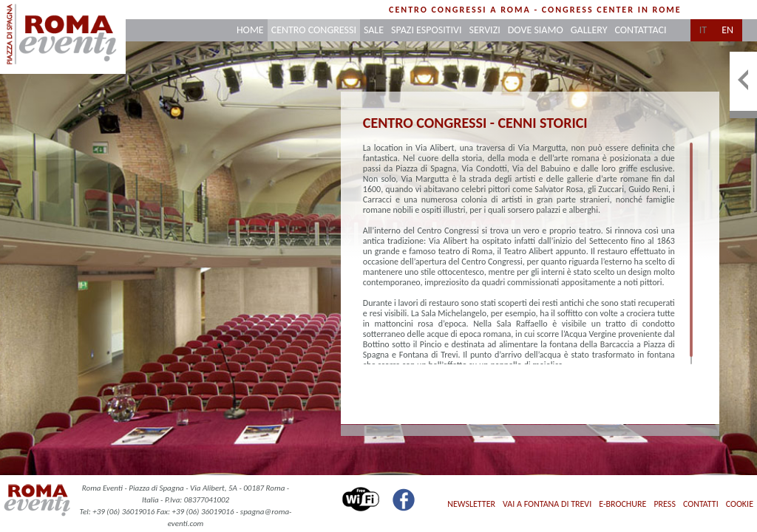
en (727, 30)
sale (374, 30)
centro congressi (314, 30)
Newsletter (471, 504)
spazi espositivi (426, 30)
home (250, 30)
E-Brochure (622, 504)
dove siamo (536, 30)
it (703, 30)
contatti (701, 504)
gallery (589, 30)
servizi (485, 30)
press (664, 504)
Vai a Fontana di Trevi (547, 504)
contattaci (640, 30)
